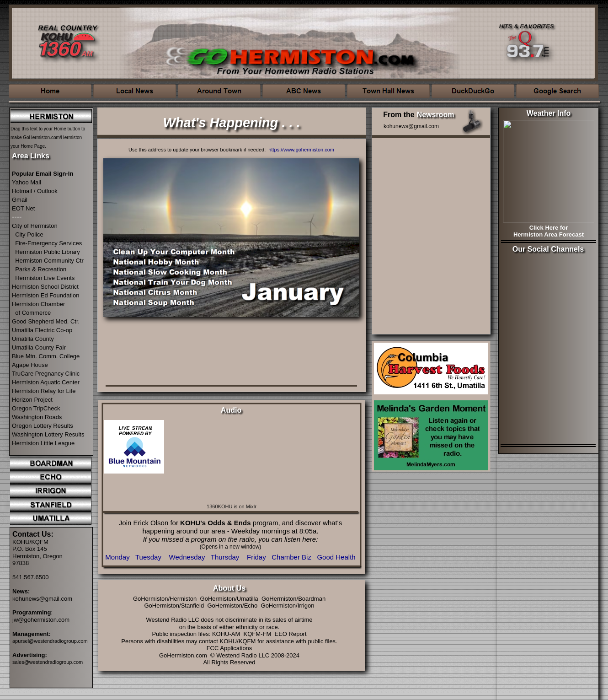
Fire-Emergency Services (48, 243)
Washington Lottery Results (48, 434)
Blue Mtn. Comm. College (46, 356)
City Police (29, 234)
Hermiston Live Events (45, 278)
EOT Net (23, 208)
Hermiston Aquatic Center (46, 382)
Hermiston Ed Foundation (45, 295)
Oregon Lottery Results (43, 426)
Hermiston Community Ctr (49, 261)
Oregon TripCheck (36, 408)
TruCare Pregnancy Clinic (46, 374)
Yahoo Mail (27, 182)
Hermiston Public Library (48, 252)
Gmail (20, 200)
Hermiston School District (45, 287)
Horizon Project (32, 400)
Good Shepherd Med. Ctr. (46, 321)
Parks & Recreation (41, 269)
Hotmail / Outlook (35, 191)
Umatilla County (33, 339)
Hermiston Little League (43, 443)
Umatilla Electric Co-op (42, 330)
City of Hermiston (35, 226)
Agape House (30, 365)
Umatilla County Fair (39, 347)
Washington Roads (37, 417)
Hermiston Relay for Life (44, 391)
